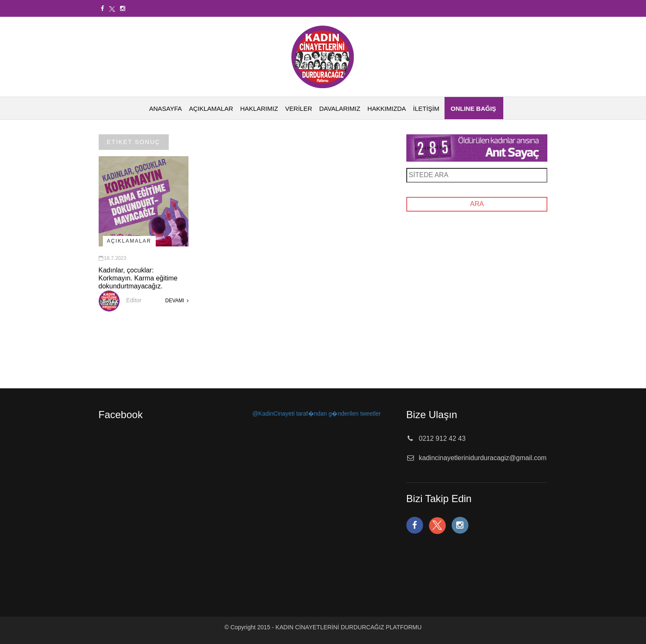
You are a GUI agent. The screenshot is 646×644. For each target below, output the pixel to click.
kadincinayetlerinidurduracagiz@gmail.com (483, 458)
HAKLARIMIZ (259, 109)
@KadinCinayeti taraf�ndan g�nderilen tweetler (316, 414)
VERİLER (298, 109)
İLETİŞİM (426, 109)
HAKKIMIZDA (387, 109)
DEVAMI (177, 301)
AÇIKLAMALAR (211, 109)
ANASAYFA (165, 109)
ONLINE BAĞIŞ (473, 109)
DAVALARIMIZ (340, 109)
